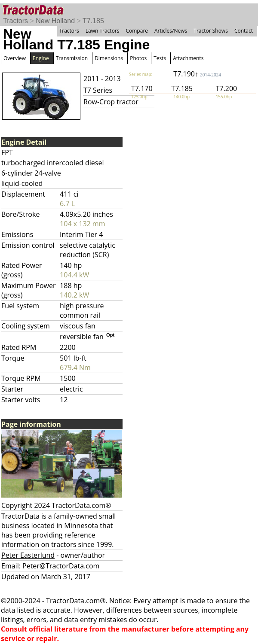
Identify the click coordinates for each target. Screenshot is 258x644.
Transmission (72, 58)
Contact (244, 31)
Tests (160, 58)
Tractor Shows (211, 31)
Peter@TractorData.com (61, 566)
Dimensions (109, 58)
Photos (138, 58)
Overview (15, 58)
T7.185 (93, 21)
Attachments (188, 58)
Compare (137, 31)
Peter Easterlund (28, 555)
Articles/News (171, 31)
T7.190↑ (197, 74)
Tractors (15, 21)
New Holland (55, 21)
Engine (41, 58)
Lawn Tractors (103, 31)
